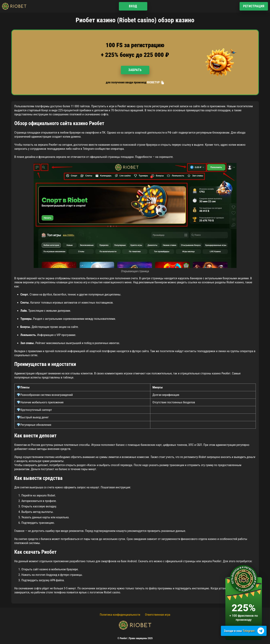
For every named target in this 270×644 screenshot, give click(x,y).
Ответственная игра (158, 615)
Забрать (135, 70)
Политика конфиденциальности (120, 615)
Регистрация (254, 6)
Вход (133, 6)
